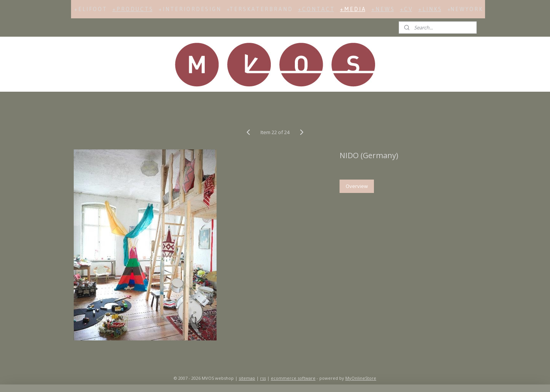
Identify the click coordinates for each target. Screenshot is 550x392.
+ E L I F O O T (90, 9)
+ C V (406, 9)
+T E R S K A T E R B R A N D (259, 9)
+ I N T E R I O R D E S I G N (189, 9)
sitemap (247, 378)
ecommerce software (293, 378)
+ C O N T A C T (316, 9)
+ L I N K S (430, 9)
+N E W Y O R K (465, 9)
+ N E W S (383, 9)
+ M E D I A (353, 9)
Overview (357, 186)
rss (263, 378)
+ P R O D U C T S (132, 9)
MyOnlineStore (361, 378)
